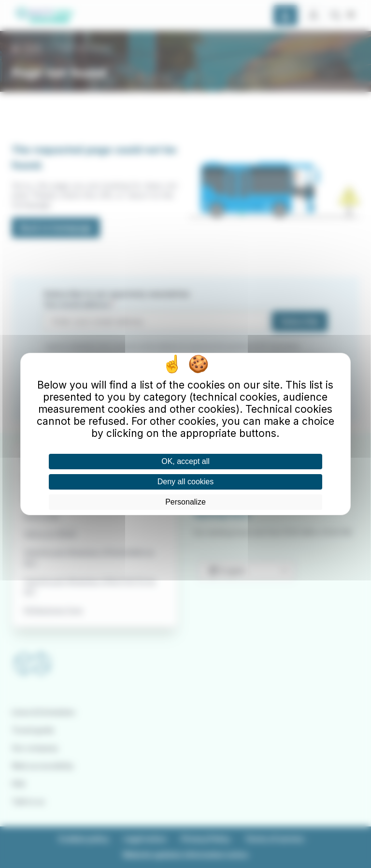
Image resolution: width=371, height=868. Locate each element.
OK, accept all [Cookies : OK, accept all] (185, 461)
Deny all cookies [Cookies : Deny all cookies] (186, 482)
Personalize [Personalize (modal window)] (185, 502)
